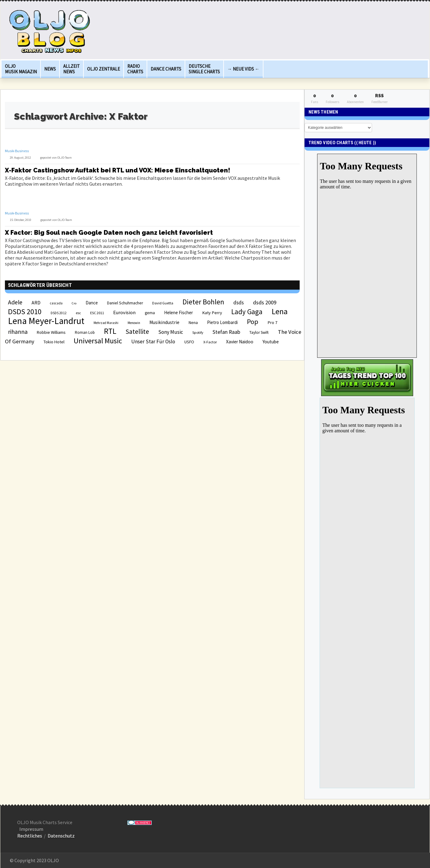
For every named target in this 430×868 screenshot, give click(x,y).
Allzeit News (71, 69)
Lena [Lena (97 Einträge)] (280, 311)
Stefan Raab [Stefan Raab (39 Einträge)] (226, 332)
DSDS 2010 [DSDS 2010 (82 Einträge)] (25, 312)
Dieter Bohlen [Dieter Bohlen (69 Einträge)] (203, 302)
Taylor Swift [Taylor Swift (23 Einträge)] (259, 332)
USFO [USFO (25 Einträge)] (189, 342)
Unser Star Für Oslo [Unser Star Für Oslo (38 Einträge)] (153, 341)
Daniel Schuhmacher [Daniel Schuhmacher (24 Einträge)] (125, 303)
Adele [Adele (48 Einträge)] (15, 302)
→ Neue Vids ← (243, 69)
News (50, 69)
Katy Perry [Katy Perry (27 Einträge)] (212, 313)
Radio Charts (135, 69)
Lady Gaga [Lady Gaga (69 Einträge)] (247, 312)
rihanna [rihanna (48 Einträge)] (18, 332)
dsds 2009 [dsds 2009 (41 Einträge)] (265, 302)
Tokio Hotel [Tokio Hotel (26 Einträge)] (54, 342)
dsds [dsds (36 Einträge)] (239, 303)
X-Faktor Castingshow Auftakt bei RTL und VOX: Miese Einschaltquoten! (118, 170)
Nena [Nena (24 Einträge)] (193, 323)
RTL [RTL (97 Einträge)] (110, 331)
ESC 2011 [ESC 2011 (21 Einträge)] (97, 313)
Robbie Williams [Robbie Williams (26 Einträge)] (51, 332)
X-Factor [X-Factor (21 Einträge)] (210, 342)
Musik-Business (17, 151)
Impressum (31, 829)
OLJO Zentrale (104, 69)
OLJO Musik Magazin (21, 69)
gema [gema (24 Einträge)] (150, 313)
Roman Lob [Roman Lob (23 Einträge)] (85, 332)
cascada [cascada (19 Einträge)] (56, 303)
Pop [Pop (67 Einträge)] (253, 322)
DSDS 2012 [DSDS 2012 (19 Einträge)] (59, 313)
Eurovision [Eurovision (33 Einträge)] (124, 312)
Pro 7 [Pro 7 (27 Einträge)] (272, 322)
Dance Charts (166, 69)
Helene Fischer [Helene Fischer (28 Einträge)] (179, 312)
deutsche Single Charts (204, 69)
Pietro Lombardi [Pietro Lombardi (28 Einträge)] (222, 322)
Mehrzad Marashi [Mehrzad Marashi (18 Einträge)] (106, 323)
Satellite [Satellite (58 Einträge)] (137, 332)
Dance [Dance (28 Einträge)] (92, 303)
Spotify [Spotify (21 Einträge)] (198, 332)
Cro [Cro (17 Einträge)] (74, 303)
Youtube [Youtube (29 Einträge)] (271, 342)
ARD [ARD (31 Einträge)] (36, 303)
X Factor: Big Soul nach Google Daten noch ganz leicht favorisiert (109, 233)
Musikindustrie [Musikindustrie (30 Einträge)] (164, 322)
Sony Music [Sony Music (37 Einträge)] (171, 332)
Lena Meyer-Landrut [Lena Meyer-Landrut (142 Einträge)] (46, 321)
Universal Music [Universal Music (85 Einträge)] (98, 341)
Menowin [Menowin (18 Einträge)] (134, 323)
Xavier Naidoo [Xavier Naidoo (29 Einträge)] (240, 342)
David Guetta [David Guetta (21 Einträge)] (163, 303)
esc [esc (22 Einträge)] (78, 313)
